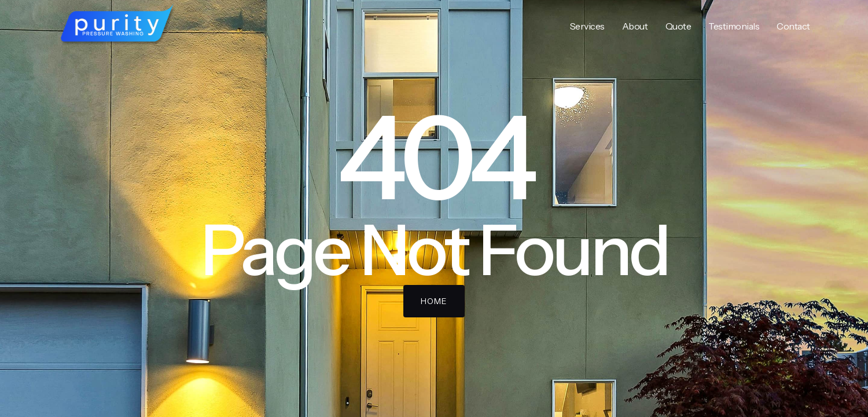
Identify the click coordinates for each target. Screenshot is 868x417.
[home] (117, 26)
